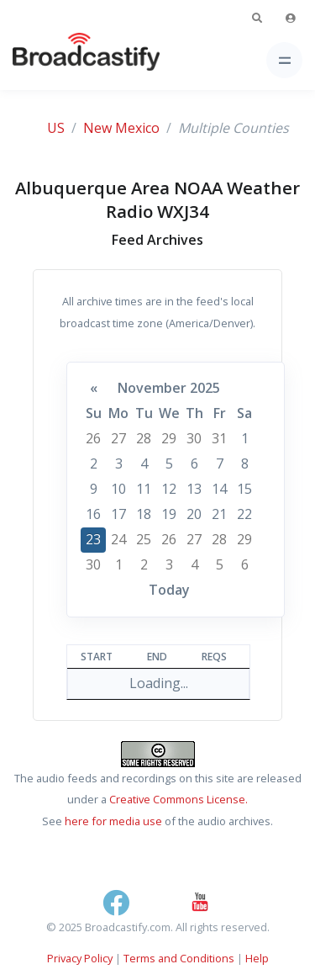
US (56, 128)
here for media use (113, 821)
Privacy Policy (80, 958)
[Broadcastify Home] (60, 60)
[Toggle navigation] (284, 60)
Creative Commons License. (178, 799)
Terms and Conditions (179, 958)
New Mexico (121, 128)
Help (257, 958)
